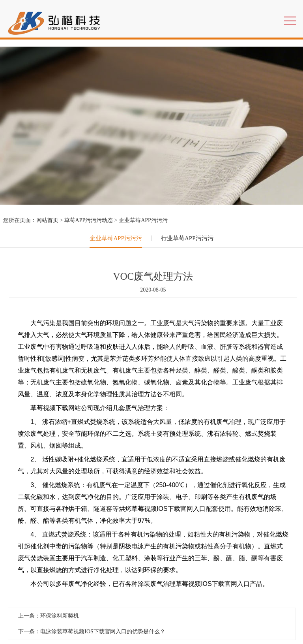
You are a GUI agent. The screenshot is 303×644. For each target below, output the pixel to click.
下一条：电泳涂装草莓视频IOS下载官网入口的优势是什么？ (92, 632)
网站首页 (47, 220)
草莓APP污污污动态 (89, 220)
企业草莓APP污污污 (116, 238)
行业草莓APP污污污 (187, 238)
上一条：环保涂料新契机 (49, 616)
